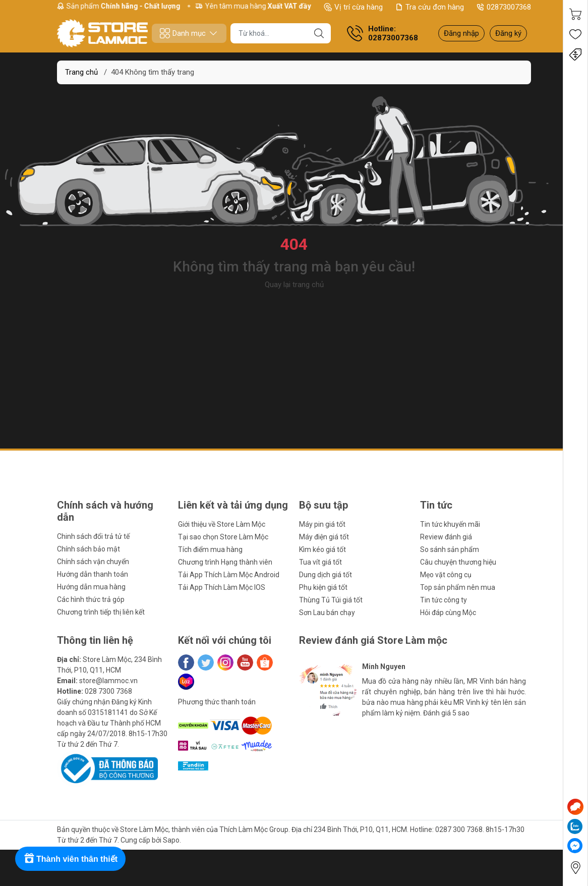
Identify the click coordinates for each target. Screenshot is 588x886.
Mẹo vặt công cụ (446, 575)
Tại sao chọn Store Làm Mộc (223, 537)
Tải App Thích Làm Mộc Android (229, 575)
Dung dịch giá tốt (326, 575)
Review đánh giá (446, 537)
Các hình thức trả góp (91, 599)
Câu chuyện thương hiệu (458, 562)
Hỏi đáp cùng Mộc (448, 613)
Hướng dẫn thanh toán (93, 574)
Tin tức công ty (444, 600)
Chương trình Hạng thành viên (225, 562)
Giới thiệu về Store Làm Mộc (222, 524)
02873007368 (504, 7)
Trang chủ (81, 72)
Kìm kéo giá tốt (322, 549)
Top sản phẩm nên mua (458, 587)
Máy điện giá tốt (324, 537)
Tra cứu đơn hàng (429, 7)
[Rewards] (70, 859)
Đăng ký (508, 33)
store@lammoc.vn (108, 681)
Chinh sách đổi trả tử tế (93, 536)
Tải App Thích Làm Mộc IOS (222, 587)
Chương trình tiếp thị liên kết (101, 612)
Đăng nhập (461, 33)
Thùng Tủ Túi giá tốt (331, 600)
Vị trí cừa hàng (353, 7)
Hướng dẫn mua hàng (91, 587)
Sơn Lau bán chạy (327, 613)
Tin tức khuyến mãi (450, 524)
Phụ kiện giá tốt (323, 587)
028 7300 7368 (108, 691)
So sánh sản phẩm (450, 549)
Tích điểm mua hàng (210, 549)
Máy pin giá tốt (322, 524)
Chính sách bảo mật (89, 549)
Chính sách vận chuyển (93, 562)
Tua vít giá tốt (320, 562)
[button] (320, 733)
